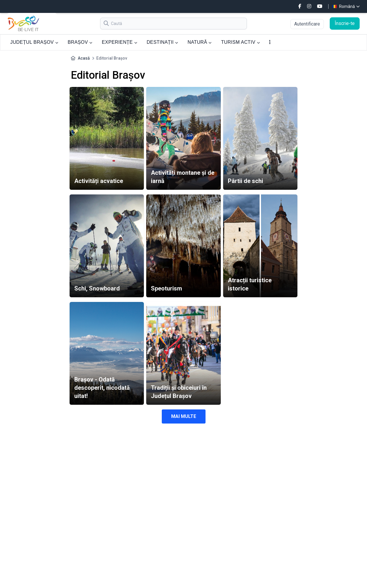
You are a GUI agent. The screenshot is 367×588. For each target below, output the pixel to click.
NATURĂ (200, 42)
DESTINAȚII (162, 42)
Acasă (84, 58)
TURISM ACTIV (240, 42)
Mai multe (184, 416)
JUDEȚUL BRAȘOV (34, 42)
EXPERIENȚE (120, 42)
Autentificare (307, 24)
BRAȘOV (80, 42)
